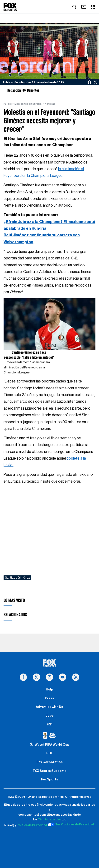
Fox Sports (50, 779)
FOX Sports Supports (50, 771)
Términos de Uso (49, 819)
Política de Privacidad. (32, 825)
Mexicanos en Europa (28, 104)
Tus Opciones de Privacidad (71, 825)
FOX (49, 753)
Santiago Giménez (17, 578)
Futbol (8, 104)
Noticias (50, 104)
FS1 (50, 724)
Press (49, 698)
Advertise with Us (49, 707)
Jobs (50, 716)
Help (49, 689)
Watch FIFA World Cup (50, 745)
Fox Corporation (50, 762)
